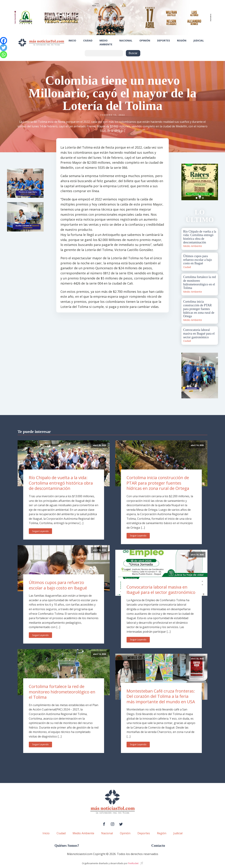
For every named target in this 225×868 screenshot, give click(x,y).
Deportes (164, 40)
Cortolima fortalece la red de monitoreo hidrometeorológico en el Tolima (62, 692)
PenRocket (133, 863)
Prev (186, 182)
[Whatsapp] (4, 55)
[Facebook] (4, 41)
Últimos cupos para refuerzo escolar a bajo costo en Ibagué (58, 585)
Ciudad (88, 40)
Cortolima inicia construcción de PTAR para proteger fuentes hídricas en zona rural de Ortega (158, 483)
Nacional (126, 40)
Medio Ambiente (106, 42)
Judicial (199, 40)
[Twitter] (4, 48)
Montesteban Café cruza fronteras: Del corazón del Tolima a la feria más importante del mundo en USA (161, 696)
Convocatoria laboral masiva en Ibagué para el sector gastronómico (161, 590)
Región (182, 40)
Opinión (145, 40)
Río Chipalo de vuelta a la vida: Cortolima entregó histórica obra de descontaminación (61, 483)
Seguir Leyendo (40, 531)
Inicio (72, 40)
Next (213, 182)
